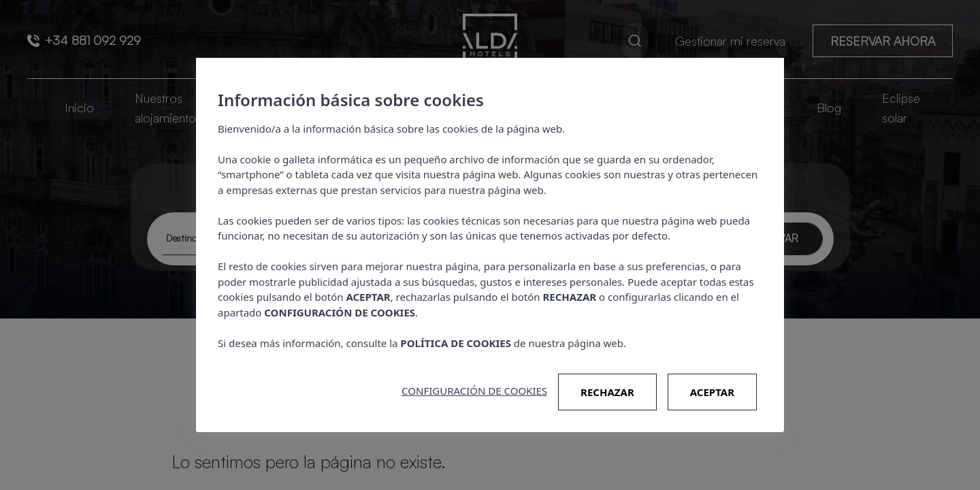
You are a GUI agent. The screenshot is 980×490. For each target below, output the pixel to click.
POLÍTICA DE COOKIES (456, 343)
